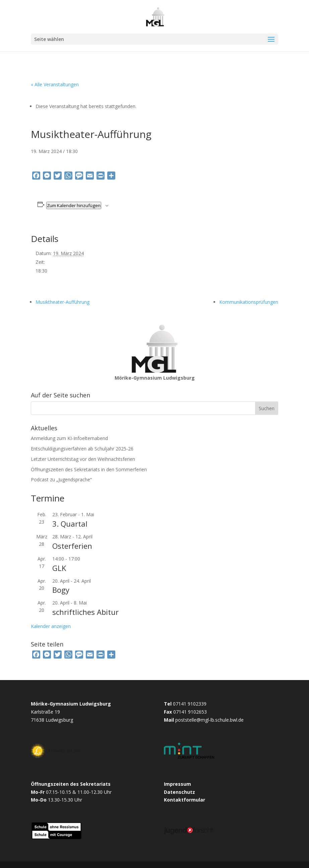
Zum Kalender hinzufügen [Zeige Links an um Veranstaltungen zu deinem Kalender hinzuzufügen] (74, 205)
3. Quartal (70, 524)
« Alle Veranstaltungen (55, 84)
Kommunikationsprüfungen (249, 302)
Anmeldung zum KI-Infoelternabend (69, 438)
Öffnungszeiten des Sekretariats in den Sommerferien (89, 469)
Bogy (61, 590)
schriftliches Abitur (85, 612)
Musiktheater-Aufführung (63, 302)
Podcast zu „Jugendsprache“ (61, 479)
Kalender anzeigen (51, 626)
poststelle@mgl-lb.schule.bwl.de (209, 720)
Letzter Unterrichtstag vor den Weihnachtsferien (83, 459)
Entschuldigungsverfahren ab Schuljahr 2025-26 (82, 449)
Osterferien (72, 546)
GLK (59, 568)
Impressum (177, 784)
